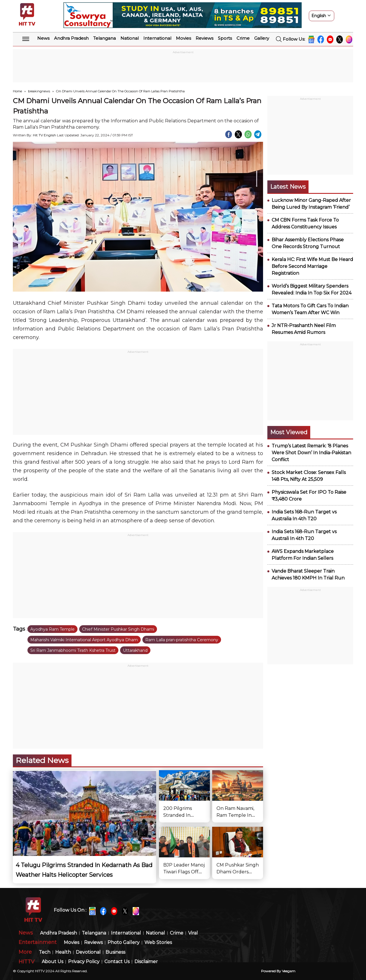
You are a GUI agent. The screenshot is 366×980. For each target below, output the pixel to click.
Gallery (262, 38)
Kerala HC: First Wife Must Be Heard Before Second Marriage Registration (312, 266)
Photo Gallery (124, 943)
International (157, 38)
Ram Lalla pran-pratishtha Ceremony (182, 640)
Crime (243, 38)
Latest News (288, 187)
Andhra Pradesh (71, 38)
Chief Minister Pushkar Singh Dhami (118, 629)
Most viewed (289, 432)
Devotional (88, 952)
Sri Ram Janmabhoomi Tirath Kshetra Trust (73, 650)
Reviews (204, 38)
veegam (289, 971)
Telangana (105, 38)
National (130, 38)
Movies (183, 38)
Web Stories (158, 943)
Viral (193, 933)
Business (115, 952)
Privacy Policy (84, 962)
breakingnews (39, 91)
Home (17, 91)
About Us (52, 962)
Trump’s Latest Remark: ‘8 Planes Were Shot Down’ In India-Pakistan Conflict (311, 453)
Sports (225, 38)
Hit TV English (44, 135)
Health (63, 952)
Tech (45, 952)
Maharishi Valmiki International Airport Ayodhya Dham (84, 640)
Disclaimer (146, 962)
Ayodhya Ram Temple (52, 629)
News (43, 38)
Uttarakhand (135, 650)
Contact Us (117, 962)
